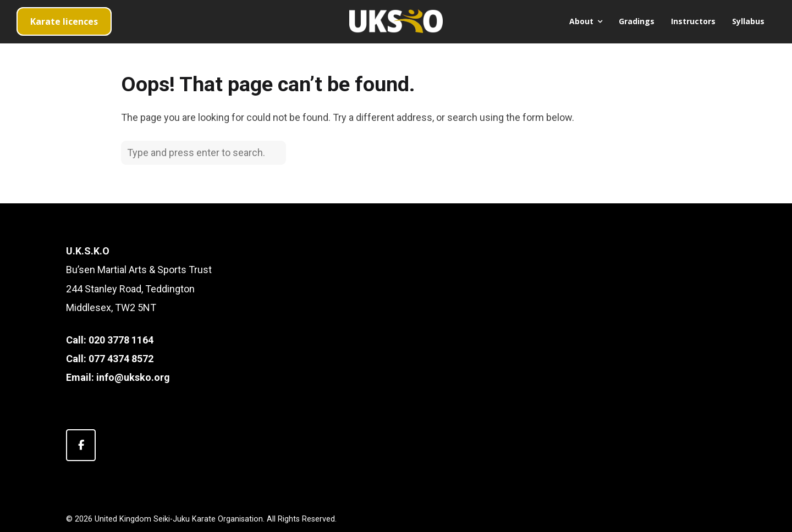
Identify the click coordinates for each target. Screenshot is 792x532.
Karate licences (64, 21)
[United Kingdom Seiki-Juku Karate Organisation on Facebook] (81, 445)
